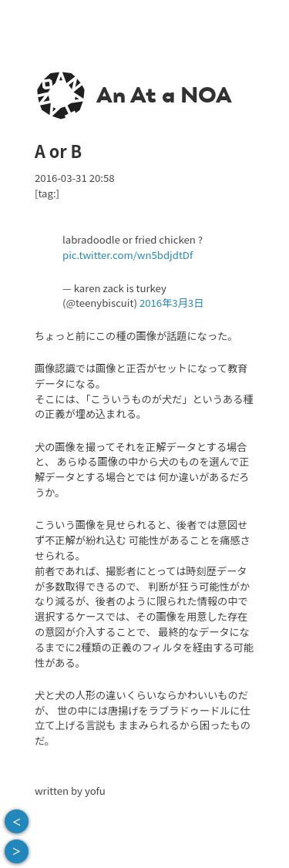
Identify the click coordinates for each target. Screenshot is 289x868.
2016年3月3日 (171, 303)
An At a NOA (164, 95)
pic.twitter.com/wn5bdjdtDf (128, 255)
